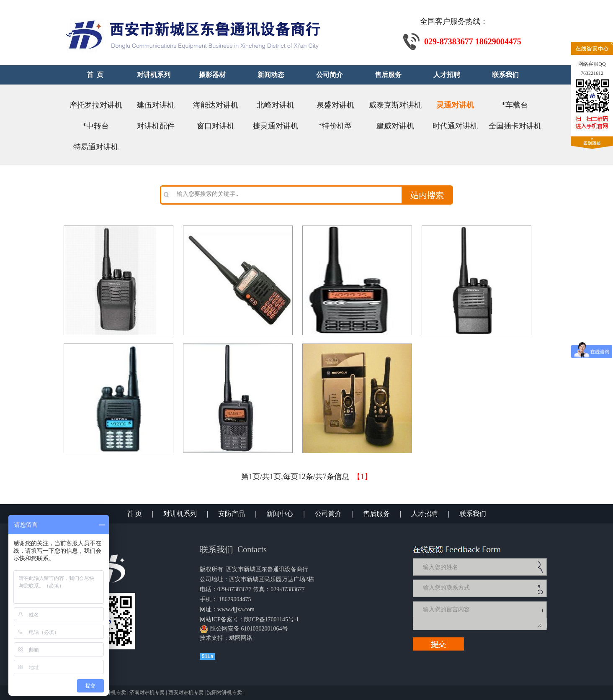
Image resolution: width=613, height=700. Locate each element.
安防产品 (232, 514)
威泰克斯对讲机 (395, 105)
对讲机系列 (180, 514)
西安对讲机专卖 (186, 692)
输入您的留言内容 (482, 615)
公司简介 (328, 514)
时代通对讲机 (455, 126)
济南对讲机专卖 (147, 692)
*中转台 (96, 126)
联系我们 (473, 514)
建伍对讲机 (156, 105)
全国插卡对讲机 (515, 126)
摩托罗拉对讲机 (96, 105)
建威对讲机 (395, 126)
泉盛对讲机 (335, 105)
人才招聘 (425, 514)
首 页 (134, 514)
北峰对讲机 (276, 105)
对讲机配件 (156, 126)
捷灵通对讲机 (276, 126)
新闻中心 (280, 514)
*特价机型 (335, 126)
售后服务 (376, 514)
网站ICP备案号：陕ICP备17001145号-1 (249, 619)
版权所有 (211, 569)
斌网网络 (241, 638)
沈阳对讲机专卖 (224, 692)
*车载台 (515, 105)
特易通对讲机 (96, 147)
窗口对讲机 (216, 126)
